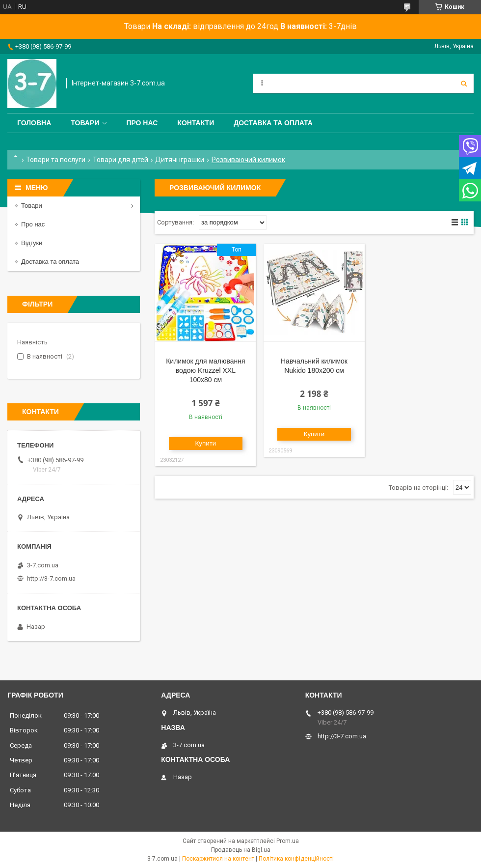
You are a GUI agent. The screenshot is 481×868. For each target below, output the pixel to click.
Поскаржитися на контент (218, 859)
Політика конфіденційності (296, 859)
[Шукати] (464, 84)
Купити (206, 443)
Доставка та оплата (273, 123)
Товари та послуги (56, 160)
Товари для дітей (120, 160)
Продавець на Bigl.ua (241, 850)
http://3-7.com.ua (51, 578)
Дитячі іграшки (180, 160)
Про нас (142, 123)
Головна (34, 123)
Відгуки (32, 243)
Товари (85, 123)
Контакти (196, 123)
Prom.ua (288, 841)
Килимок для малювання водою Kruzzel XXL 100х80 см (205, 370)
